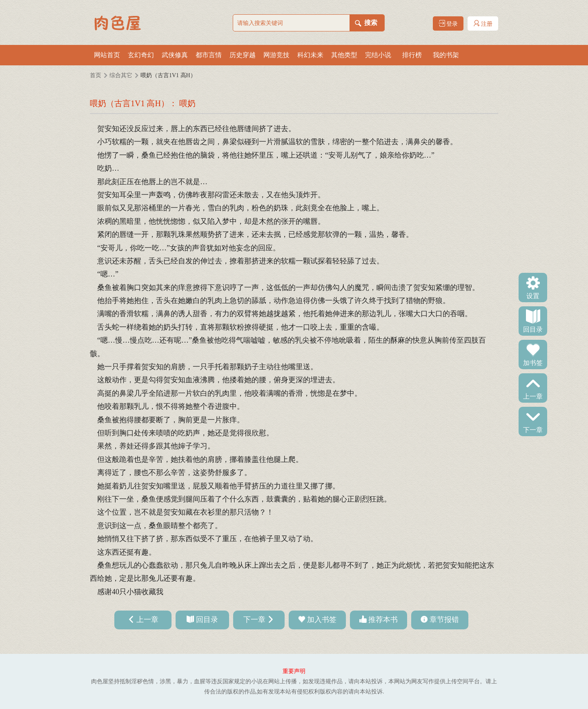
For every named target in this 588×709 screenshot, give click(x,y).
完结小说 (378, 55)
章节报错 (444, 620)
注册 (483, 23)
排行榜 (412, 55)
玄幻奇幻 (141, 55)
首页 (96, 75)
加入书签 (322, 620)
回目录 (533, 329)
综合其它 (121, 75)
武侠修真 (175, 55)
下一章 (533, 429)
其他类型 (344, 55)
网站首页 (107, 55)
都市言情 (209, 55)
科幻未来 (310, 55)
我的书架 (446, 55)
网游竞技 (276, 55)
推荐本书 (383, 620)
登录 (448, 23)
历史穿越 (243, 55)
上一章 (533, 396)
